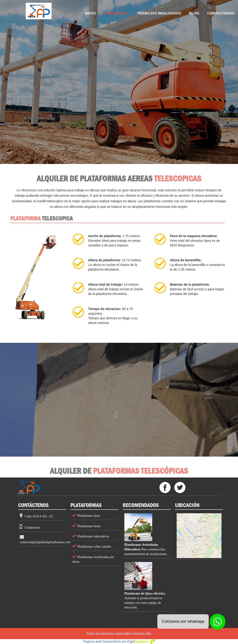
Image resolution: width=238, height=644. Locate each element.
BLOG (194, 13)
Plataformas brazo (89, 526)
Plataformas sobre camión (94, 547)
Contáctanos (32, 528)
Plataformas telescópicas (93, 536)
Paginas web (92, 641)
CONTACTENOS (221, 13)
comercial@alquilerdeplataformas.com (45, 542)
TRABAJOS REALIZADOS (159, 13)
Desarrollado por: (129, 641)
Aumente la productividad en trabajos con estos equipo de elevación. (145, 600)
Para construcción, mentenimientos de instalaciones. (146, 549)
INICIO (92, 12)
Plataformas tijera (88, 516)
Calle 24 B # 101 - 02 (39, 516)
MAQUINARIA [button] (116, 13)
